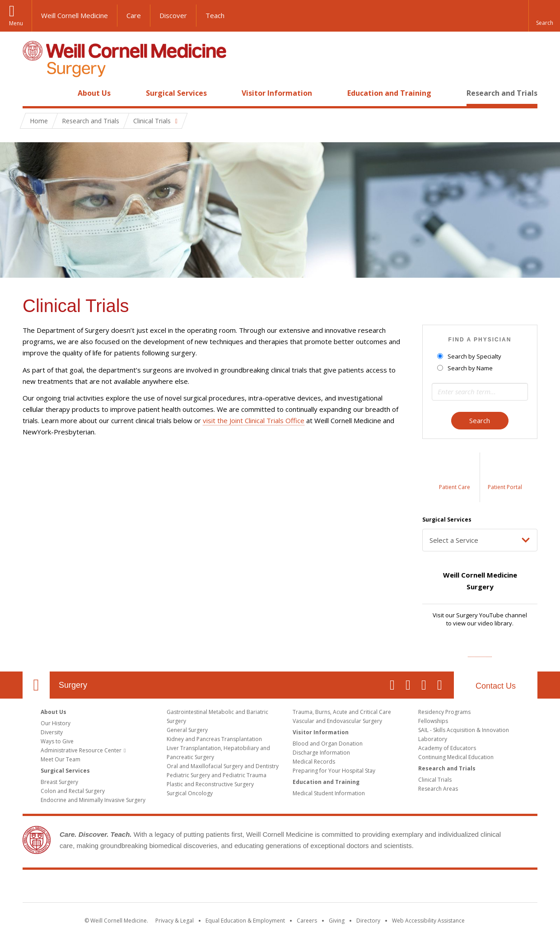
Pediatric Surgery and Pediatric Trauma (217, 775)
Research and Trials (502, 93)
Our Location (36, 685)
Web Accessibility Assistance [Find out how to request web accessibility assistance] (428, 921)
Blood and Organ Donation (328, 744)
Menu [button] (16, 23)
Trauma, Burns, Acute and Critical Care (342, 712)
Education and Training (389, 93)
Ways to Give (57, 741)
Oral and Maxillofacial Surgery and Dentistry (223, 766)
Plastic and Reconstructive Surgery (210, 784)
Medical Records (314, 762)
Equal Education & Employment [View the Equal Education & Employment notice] (245, 921)
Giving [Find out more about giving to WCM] (337, 921)
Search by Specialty (470, 356)
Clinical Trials (435, 780)
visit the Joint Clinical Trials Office (254, 420)
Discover (173, 15)
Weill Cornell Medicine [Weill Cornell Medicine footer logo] (214, 888)
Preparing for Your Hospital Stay (334, 771)
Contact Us (496, 686)
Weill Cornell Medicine (75, 15)
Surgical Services (176, 93)
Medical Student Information (329, 793)
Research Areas (438, 789)
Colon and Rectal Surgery (73, 791)
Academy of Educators (447, 748)
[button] (544, 16)
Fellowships (433, 721)
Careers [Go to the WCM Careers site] (307, 921)
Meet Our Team (61, 759)
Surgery (73, 685)
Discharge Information (321, 753)
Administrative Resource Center (81, 750)
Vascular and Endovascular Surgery (337, 721)
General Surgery (187, 730)
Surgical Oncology (190, 793)
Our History (56, 723)
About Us (94, 93)
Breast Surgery (59, 782)
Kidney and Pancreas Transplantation (214, 739)
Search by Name (466, 368)
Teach (215, 15)
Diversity (52, 732)
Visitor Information (277, 93)
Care (134, 15)
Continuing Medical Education (456, 757)
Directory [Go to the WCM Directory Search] (368, 921)
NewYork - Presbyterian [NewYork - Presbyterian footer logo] (356, 888)
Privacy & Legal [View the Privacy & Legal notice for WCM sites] (175, 921)
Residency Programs (444, 712)
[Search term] (480, 392)
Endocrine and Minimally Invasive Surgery (93, 800)
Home (33, 93)
